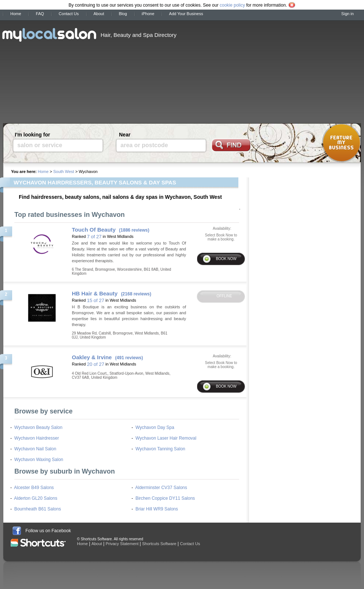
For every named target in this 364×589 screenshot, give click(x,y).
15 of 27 (96, 300)
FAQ (40, 14)
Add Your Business (186, 14)
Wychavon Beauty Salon (38, 427)
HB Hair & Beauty (95, 293)
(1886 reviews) (134, 230)
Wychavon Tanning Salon (160, 449)
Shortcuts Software (159, 544)
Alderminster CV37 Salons (161, 488)
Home (16, 14)
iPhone (148, 14)
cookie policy (232, 5)
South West (64, 171)
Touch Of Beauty (94, 230)
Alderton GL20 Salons (36, 498)
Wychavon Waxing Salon (39, 460)
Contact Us (69, 14)
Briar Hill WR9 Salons (157, 509)
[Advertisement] (237, 69)
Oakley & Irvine (92, 357)
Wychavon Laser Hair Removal (166, 438)
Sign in (347, 14)
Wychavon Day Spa (155, 427)
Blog (123, 14)
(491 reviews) (129, 358)
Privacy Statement (122, 544)
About (99, 14)
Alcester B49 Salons (34, 488)
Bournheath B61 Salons (38, 509)
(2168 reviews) (136, 294)
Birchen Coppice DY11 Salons (165, 498)
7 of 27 (94, 237)
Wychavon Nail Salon (35, 449)
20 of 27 (96, 364)
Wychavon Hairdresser (37, 438)
